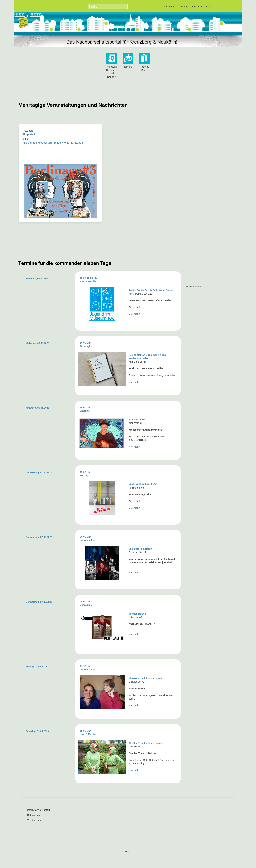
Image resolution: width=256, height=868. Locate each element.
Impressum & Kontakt (39, 810)
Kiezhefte (197, 6)
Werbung (183, 6)
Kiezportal (169, 6)
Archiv (209, 6)
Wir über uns (34, 820)
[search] (104, 7)
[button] (123, 5)
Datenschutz (34, 815)
